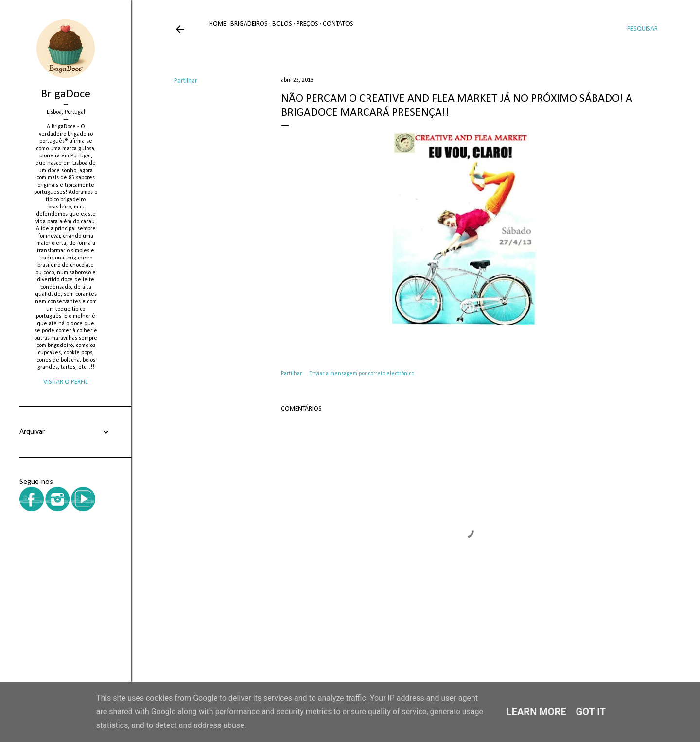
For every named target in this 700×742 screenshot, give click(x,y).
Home (218, 24)
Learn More (536, 712)
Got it (591, 712)
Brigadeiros (249, 24)
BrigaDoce (66, 94)
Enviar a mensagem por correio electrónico (362, 374)
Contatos (338, 24)
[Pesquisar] (642, 29)
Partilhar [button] (186, 81)
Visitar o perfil (66, 382)
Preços (307, 24)
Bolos (282, 24)
